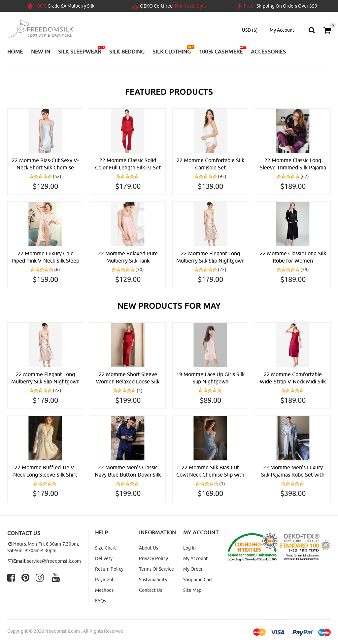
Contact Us (151, 590)
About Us (149, 548)
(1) (140, 390)
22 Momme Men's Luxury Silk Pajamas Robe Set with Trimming (293, 471)
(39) (305, 269)
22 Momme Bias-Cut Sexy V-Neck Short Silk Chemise (45, 164)
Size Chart (106, 548)
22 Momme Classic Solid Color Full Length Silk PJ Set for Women (128, 164)
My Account (196, 558)
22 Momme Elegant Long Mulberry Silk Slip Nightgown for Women (210, 257)
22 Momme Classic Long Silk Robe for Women (293, 257)
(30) (140, 269)
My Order (193, 569)
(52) (57, 176)
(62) (305, 176)
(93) (222, 176)
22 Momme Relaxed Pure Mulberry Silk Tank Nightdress (128, 257)
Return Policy (109, 569)
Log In (189, 548)
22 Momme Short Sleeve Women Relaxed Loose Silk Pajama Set (128, 378)
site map (192, 590)
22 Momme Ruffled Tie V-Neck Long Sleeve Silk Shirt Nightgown (45, 471)
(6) (57, 269)
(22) (222, 269)
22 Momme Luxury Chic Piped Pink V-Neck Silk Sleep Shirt (45, 257)
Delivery (104, 558)
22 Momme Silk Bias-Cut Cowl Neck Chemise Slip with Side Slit (210, 471)
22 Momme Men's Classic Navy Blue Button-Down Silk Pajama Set (128, 471)
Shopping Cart (198, 580)
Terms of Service (156, 569)
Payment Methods (104, 585)
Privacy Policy (153, 558)
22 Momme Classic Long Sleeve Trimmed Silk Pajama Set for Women (293, 164)
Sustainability (153, 580)
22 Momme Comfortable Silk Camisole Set (210, 164)
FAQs (101, 601)
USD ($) (250, 30)
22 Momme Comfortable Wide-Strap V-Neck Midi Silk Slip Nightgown (293, 378)
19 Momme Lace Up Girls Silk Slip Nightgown (210, 378)
